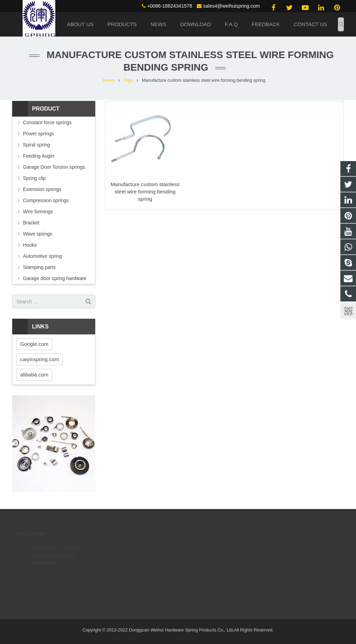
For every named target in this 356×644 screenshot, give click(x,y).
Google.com (34, 344)
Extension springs (42, 189)
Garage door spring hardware (55, 278)
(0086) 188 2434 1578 (212, 549)
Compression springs (46, 200)
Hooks (30, 245)
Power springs (38, 134)
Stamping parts (39, 267)
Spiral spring (37, 145)
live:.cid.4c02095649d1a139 (218, 579)
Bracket (31, 223)
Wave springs (38, 234)
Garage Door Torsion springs (54, 167)
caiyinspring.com (40, 359)
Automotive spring (42, 256)
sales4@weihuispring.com (231, 6)
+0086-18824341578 (170, 6)
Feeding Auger (39, 156)
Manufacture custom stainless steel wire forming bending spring (145, 192)
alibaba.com (34, 375)
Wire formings (38, 212)
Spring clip (34, 178)
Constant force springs (47, 122)
